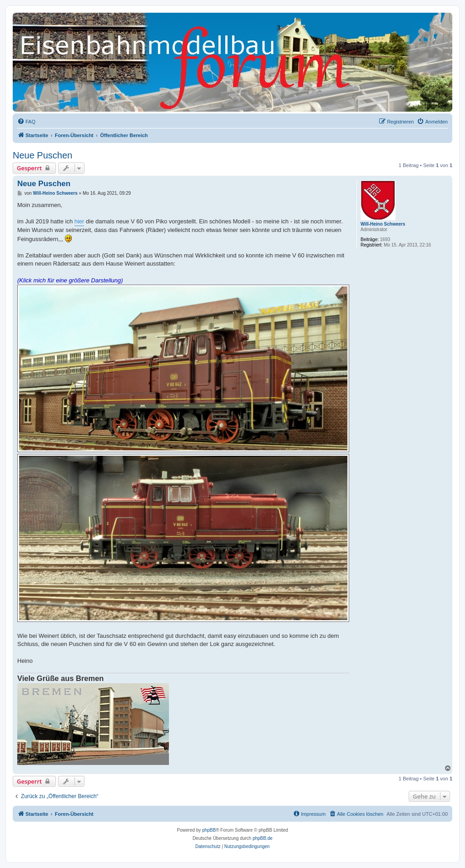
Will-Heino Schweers (383, 224)
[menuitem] (26, 122)
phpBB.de (262, 838)
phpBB (209, 830)
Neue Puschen (42, 155)
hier (79, 221)
